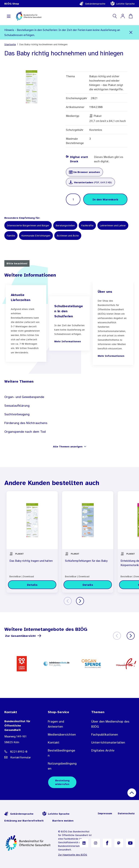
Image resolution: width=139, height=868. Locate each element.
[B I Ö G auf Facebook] (107, 843)
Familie (11, 236)
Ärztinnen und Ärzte (68, 236)
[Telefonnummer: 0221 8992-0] (19, 751)
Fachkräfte (87, 225)
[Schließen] (131, 32)
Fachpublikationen (105, 734)
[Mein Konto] (123, 16)
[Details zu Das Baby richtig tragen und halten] (32, 585)
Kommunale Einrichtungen (36, 236)
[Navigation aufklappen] (9, 16)
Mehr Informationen (68, 341)
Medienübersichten (62, 734)
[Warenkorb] (131, 16)
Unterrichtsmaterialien (108, 742)
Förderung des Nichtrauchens (26, 423)
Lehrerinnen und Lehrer (113, 225)
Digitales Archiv (103, 750)
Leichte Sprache (123, 4)
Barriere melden (63, 821)
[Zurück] (68, 601)
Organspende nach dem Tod (25, 432)
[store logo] (29, 16)
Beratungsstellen (65, 225)
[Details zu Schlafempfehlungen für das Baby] (88, 585)
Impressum (105, 813)
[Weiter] (80, 601)
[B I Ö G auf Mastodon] (119, 843)
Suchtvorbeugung (17, 414)
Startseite (10, 44)
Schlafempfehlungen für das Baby (86, 561)
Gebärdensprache (92, 4)
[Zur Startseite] (28, 843)
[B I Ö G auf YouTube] (130, 843)
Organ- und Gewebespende (24, 397)
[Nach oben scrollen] (132, 793)
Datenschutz (126, 813)
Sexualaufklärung (17, 406)
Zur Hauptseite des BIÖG (73, 855)
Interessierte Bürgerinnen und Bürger (28, 225)
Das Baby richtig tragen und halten (31, 561)
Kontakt (54, 742)
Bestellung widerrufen (62, 782)
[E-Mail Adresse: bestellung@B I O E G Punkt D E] (19, 757)
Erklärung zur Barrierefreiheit (24, 821)
